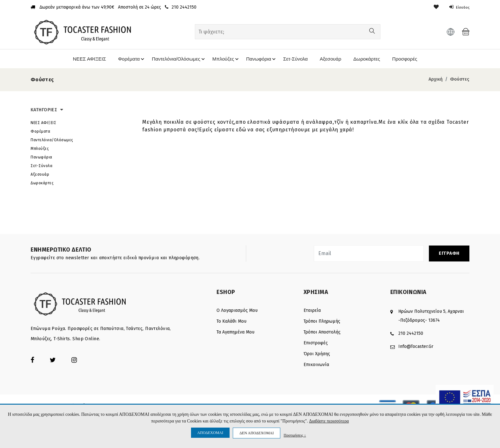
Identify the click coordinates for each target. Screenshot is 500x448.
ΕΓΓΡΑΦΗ (449, 255)
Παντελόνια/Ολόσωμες (176, 60)
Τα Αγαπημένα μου (235, 333)
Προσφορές (406, 59)
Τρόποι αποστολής (322, 333)
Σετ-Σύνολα (294, 59)
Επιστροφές (316, 344)
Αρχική (436, 81)
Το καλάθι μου (232, 323)
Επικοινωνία (316, 366)
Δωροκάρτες (367, 59)
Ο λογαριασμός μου (237, 312)
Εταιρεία (312, 312)
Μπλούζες (224, 60)
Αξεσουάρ (330, 59)
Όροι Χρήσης (317, 355)
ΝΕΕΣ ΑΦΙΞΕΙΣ (84, 59)
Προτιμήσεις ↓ (295, 435)
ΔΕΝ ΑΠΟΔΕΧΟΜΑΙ (257, 433)
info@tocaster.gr (416, 348)
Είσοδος (458, 7)
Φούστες (460, 81)
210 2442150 (411, 335)
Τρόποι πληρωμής (322, 323)
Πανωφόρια (260, 60)
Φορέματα (127, 60)
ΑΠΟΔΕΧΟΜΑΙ (210, 433)
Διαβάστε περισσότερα (329, 421)
